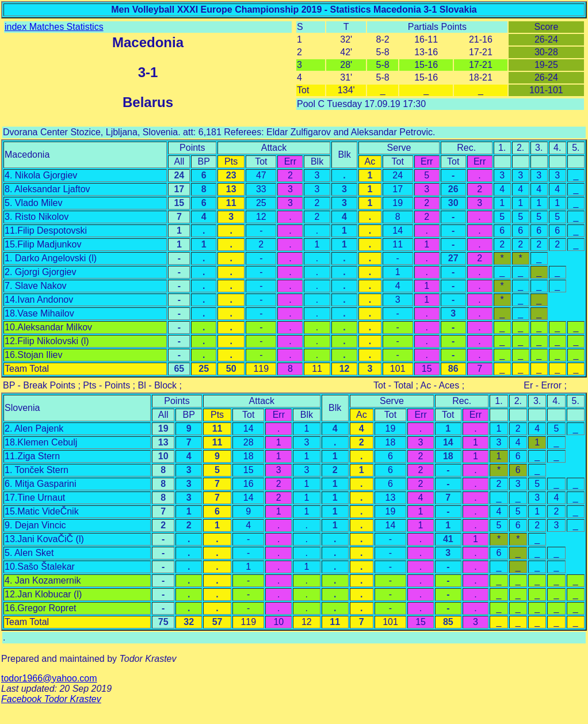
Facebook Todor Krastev (51, 699)
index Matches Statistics (54, 27)
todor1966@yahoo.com (49, 678)
